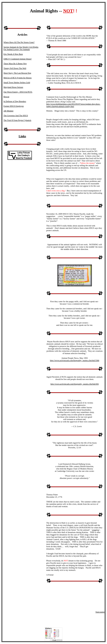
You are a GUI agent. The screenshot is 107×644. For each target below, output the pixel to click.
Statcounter (100, 612)
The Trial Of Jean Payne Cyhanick (17, 120)
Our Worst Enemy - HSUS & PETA (18, 92)
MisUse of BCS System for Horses (18, 78)
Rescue (6, 97)
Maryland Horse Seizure (13, 87)
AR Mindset (8, 111)
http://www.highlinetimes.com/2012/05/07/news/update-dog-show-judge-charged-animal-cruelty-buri (73, 105)
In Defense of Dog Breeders (15, 101)
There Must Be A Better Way (15, 64)
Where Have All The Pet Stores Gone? (19, 42)
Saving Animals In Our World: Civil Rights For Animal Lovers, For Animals (21, 48)
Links (22, 136)
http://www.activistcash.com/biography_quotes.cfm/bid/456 (75, 384)
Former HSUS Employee (14, 106)
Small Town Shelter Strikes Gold (17, 82)
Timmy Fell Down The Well (15, 68)
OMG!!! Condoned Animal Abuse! (18, 59)
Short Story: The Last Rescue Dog (17, 73)
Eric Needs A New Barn (13, 54)
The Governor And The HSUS (16, 116)
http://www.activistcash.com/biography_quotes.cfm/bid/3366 (75, 360)
